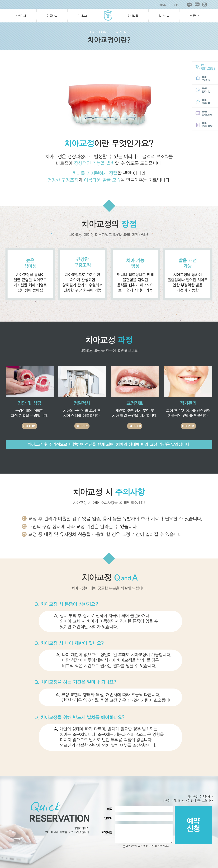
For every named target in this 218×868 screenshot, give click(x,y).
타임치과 (21, 16)
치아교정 (83, 16)
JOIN (176, 5)
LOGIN (162, 5)
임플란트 (52, 16)
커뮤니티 (195, 16)
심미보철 (133, 16)
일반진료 (164, 16)
